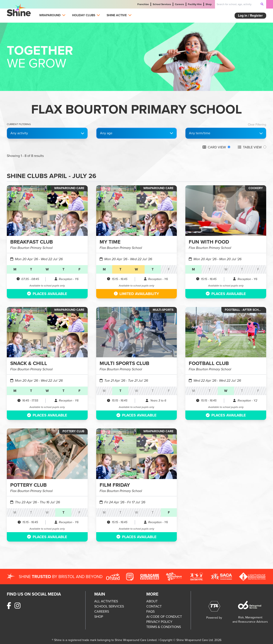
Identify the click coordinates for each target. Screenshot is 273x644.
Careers (179, 4)
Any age (106, 133)
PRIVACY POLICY (159, 622)
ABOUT (152, 601)
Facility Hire (195, 4)
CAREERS (102, 611)
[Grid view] (229, 147)
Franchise (143, 4)
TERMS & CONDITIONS (164, 627)
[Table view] (265, 147)
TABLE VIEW (250, 147)
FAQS (150, 611)
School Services (162, 4)
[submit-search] (262, 4)
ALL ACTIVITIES (106, 601)
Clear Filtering (257, 125)
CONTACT (154, 606)
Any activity (47, 133)
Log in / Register (250, 15)
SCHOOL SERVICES (109, 606)
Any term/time (226, 133)
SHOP (99, 617)
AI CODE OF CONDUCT (164, 617)
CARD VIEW (214, 147)
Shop (209, 4)
